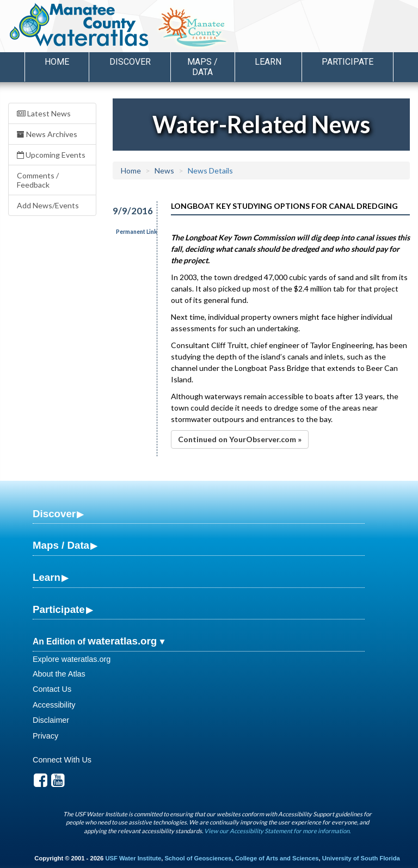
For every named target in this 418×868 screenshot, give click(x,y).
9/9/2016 (129, 211)
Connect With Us (62, 760)
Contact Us (52, 689)
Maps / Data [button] (202, 67)
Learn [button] (268, 62)
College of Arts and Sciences (277, 858)
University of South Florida (361, 858)
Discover (54, 514)
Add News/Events (48, 205)
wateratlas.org (122, 641)
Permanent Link (137, 232)
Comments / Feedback (38, 180)
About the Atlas (59, 674)
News (164, 170)
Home (57, 62)
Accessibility (54, 705)
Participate (59, 609)
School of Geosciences (198, 858)
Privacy (45, 736)
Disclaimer (51, 720)
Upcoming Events (51, 155)
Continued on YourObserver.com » (240, 439)
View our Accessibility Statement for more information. (277, 831)
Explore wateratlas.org (72, 659)
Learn (47, 577)
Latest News (44, 113)
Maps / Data (61, 545)
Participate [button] (348, 62)
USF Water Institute (133, 858)
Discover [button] (130, 62)
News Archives (47, 134)
